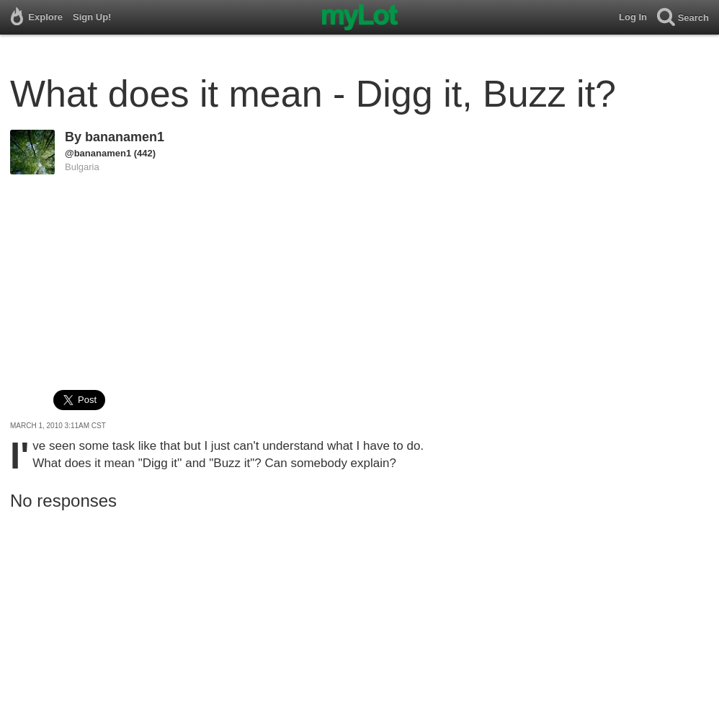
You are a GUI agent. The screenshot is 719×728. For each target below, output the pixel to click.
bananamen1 (125, 137)
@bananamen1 (98, 153)
